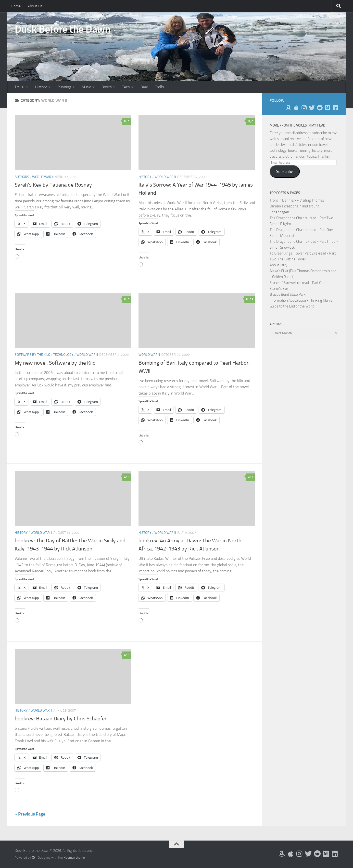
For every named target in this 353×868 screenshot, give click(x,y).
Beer (144, 87)
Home (16, 6)
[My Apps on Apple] (296, 108)
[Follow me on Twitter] (312, 108)
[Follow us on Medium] (328, 108)
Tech (126, 87)
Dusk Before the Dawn (63, 29)
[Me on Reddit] (320, 108)
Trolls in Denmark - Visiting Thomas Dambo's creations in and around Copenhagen (297, 206)
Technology (63, 355)
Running (64, 87)
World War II (43, 177)
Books (107, 87)
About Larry (278, 265)
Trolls (159, 87)
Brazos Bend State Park (288, 294)
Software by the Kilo (32, 355)
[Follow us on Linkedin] (335, 108)
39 (250, 299)
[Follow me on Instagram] (304, 108)
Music (86, 87)
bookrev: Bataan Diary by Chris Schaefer (61, 719)
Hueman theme (74, 858)
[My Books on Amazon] (288, 108)
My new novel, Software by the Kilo (55, 363)
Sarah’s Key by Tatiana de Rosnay (53, 185)
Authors (22, 177)
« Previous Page (30, 814)
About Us (35, 6)
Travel (19, 87)
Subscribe (285, 171)
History (41, 87)
